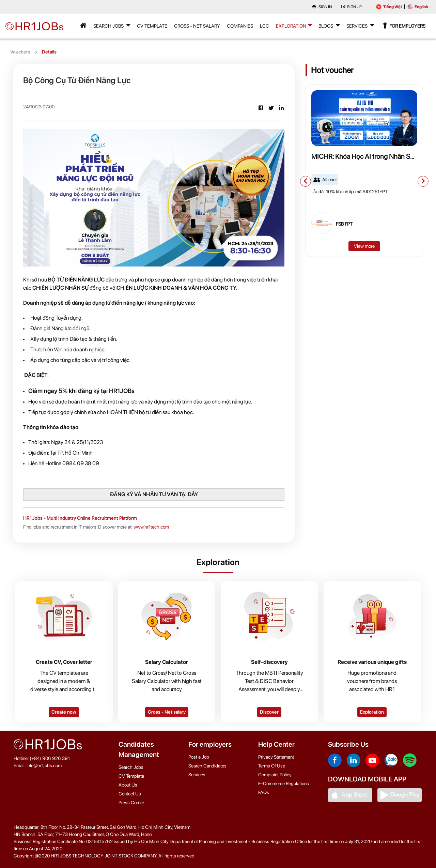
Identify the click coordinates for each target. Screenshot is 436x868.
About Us (128, 785)
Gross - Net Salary (197, 26)
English (418, 7)
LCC (264, 26)
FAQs (264, 792)
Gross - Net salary (167, 712)
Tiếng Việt (389, 7)
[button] (306, 181)
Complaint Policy (275, 775)
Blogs (329, 25)
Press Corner (131, 803)
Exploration (294, 25)
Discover (269, 712)
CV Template (152, 26)
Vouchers (20, 52)
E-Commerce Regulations (284, 783)
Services (360, 25)
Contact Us (130, 794)
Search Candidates (207, 766)
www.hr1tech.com (151, 527)
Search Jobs (112, 25)
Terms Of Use (272, 766)
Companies (240, 26)
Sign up (352, 7)
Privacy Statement (276, 757)
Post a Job (199, 757)
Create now (64, 712)
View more (364, 246)
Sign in (322, 7)
